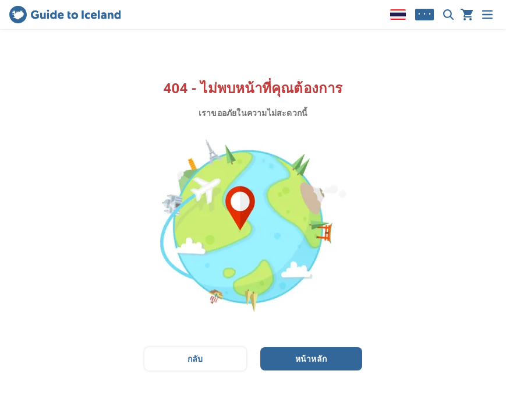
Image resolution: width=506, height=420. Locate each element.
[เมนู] (487, 15)
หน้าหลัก (311, 359)
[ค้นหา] (448, 15)
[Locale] (398, 15)
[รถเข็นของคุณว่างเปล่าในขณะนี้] (467, 15)
